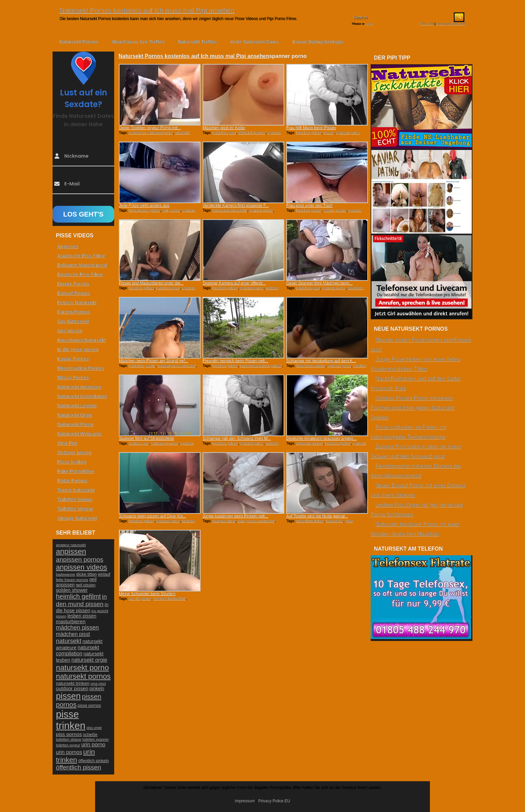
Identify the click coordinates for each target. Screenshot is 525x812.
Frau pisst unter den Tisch (309, 206)
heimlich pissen (309, 210)
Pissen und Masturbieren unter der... (151, 283)
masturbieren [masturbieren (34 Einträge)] (71, 621)
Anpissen (68, 246)
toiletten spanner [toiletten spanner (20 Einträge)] (96, 739)
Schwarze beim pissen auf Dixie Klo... (153, 516)
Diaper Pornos (73, 284)
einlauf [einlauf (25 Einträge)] (104, 574)
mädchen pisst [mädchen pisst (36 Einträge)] (73, 634)
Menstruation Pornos (81, 368)
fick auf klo (334, 521)
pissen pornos (335, 210)
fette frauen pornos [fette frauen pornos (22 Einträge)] (72, 580)
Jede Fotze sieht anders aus (144, 206)
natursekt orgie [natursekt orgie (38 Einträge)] (89, 660)
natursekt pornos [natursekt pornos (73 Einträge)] (83, 676)
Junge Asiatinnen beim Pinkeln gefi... (235, 516)
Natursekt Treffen (197, 42)
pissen (329, 133)
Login (369, 24)
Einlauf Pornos (74, 293)
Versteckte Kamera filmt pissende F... (236, 206)
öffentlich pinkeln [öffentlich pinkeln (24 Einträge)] (94, 761)
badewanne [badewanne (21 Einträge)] (65, 574)
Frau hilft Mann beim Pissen (311, 128)
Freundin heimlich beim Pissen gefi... (235, 361)
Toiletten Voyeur (75, 509)
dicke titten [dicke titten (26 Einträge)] (87, 574)
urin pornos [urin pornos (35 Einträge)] (69, 752)
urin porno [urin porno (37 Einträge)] (93, 745)
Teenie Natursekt (76, 490)
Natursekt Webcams (80, 434)
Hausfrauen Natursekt (82, 340)
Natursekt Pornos (79, 42)
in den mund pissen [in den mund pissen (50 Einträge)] (81, 600)
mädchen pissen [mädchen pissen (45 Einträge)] (77, 628)
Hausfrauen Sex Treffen (138, 42)
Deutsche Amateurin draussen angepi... (321, 438)
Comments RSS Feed (451, 24)
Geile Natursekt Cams (255, 42)
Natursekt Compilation (82, 396)
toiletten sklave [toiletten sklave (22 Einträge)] (69, 739)
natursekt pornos (165, 443)
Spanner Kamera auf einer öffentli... (234, 283)
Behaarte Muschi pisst (82, 265)
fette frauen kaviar (311, 366)
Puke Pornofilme (76, 471)
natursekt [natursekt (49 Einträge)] (69, 641)
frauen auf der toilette (230, 210)
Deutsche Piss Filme (80, 274)
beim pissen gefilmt (144, 210)
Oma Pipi (67, 443)
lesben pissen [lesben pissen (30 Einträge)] (82, 616)
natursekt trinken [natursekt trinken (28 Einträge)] (73, 683)
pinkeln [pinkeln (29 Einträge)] (97, 688)
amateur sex (139, 443)
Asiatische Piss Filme (81, 256)
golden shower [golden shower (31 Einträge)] (72, 590)
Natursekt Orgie (75, 415)
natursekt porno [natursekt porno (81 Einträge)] (82, 667)
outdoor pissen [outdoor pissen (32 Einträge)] (72, 688)
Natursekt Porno (76, 424)
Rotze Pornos (72, 481)
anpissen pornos (310, 443)
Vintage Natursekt (77, 518)
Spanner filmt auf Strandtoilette (146, 438)
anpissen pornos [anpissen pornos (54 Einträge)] (80, 559)
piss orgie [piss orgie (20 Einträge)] (94, 728)
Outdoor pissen (74, 453)
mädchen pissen (142, 366)
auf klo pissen (140, 598)
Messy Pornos (73, 378)
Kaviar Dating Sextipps (318, 42)
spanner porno (348, 133)
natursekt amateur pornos (261, 366)
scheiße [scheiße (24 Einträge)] (90, 735)
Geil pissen (70, 331)
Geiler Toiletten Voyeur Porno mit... (150, 128)
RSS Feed (427, 24)
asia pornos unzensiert (256, 521)
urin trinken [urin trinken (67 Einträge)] (75, 756)
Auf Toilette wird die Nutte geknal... (317, 516)
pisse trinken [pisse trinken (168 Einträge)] (71, 720)
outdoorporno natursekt (177, 366)
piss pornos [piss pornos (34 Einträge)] (69, 734)
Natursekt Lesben (77, 406)
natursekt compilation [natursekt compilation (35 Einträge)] (78, 651)
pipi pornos (171, 210)
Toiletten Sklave (75, 499)
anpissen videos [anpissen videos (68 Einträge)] (82, 567)
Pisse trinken (72, 462)
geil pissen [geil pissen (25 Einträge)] (86, 585)
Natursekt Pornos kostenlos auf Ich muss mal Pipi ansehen (147, 10)
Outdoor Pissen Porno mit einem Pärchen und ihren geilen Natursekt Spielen (413, 408)
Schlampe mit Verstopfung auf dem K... (321, 361)
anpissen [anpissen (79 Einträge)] (71, 551)
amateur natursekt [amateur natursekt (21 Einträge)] (71, 545)
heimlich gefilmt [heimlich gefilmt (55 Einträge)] (78, 596)
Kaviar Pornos (73, 359)
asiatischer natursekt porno (151, 133)
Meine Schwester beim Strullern (147, 594)
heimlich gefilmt (309, 133)
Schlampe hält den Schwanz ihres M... (237, 438)
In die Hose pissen (78, 349)
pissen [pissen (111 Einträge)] (68, 696)
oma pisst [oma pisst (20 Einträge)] (98, 683)
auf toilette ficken (310, 521)
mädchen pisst (224, 133)
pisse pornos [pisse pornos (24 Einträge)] (89, 706)
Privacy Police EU (274, 801)
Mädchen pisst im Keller (224, 128)
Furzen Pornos (74, 312)
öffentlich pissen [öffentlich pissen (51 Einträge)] (79, 767)
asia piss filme (224, 521)
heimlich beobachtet (170, 598)
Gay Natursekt (73, 321)
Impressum (245, 801)
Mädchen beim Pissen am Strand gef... (154, 361)
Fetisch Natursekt (77, 303)
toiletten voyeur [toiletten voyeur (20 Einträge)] (68, 745)
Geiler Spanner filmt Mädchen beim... (319, 283)
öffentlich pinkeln (252, 133)
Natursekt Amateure (80, 387)
